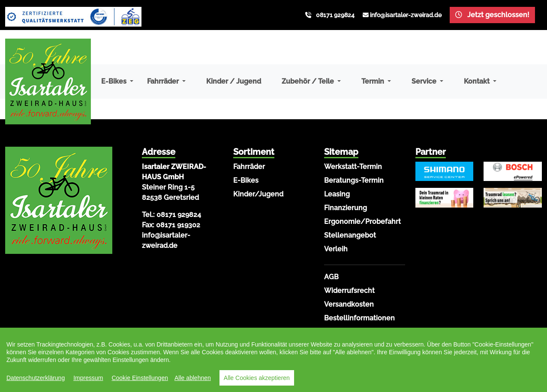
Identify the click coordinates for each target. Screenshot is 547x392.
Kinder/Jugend (258, 194)
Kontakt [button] (478, 81)
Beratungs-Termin (354, 180)
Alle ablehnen (193, 378)
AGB (331, 277)
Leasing (337, 194)
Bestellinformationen (359, 318)
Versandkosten (349, 304)
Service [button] (425, 81)
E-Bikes (246, 180)
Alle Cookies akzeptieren (257, 378)
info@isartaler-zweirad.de (406, 15)
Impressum (88, 378)
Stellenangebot (350, 235)
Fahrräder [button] (164, 81)
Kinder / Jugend (234, 81)
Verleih (336, 249)
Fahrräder (249, 167)
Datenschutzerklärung (36, 378)
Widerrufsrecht (349, 291)
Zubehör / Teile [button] (309, 81)
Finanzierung (346, 208)
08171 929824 (335, 15)
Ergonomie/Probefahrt (362, 222)
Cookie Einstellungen (140, 378)
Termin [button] (374, 81)
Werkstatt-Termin (353, 167)
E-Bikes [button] (115, 81)
